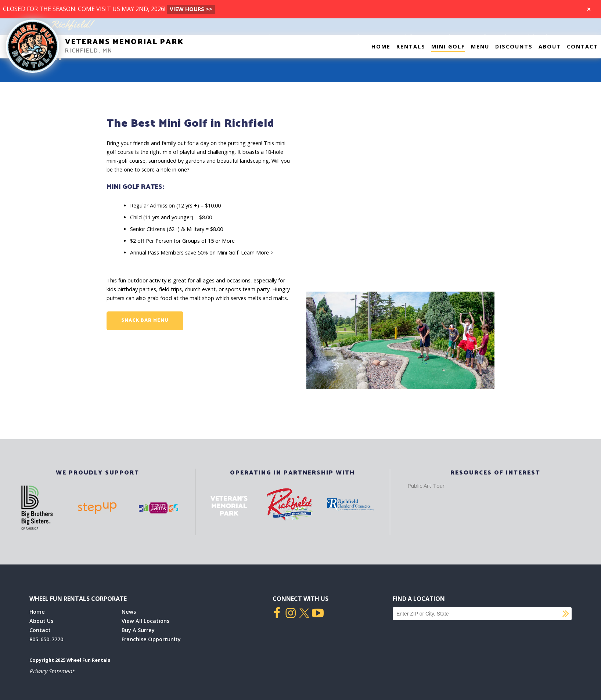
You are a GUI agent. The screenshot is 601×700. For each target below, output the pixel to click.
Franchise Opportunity (151, 639)
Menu (480, 46)
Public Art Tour (426, 486)
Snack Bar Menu (145, 320)
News (129, 612)
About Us (41, 621)
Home (381, 46)
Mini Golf (448, 46)
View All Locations (145, 621)
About (550, 46)
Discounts (514, 46)
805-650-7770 (46, 639)
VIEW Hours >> (191, 9)
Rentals (411, 46)
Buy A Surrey (138, 630)
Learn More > (258, 252)
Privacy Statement (52, 671)
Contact (582, 46)
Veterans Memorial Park (124, 42)
